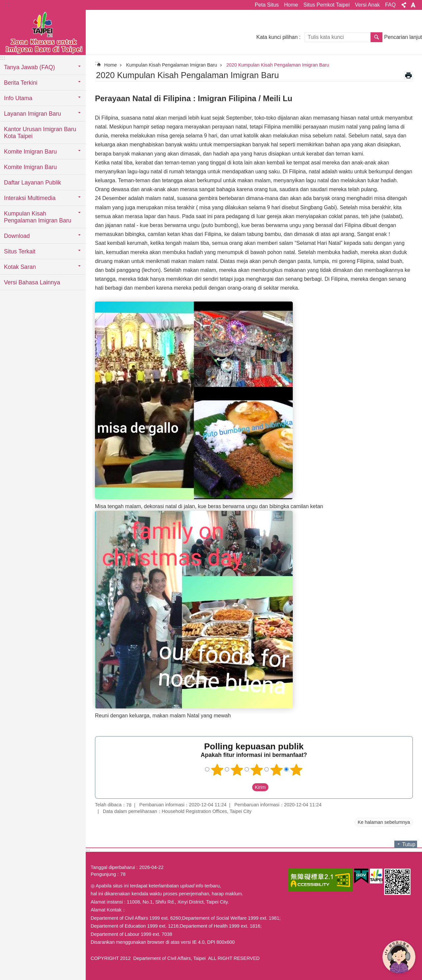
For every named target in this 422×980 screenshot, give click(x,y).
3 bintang (257, 770)
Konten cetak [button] (408, 75)
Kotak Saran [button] (20, 267)
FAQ (390, 5)
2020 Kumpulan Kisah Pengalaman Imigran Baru (278, 65)
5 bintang (296, 770)
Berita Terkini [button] (21, 83)
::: (7, 4)
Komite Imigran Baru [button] (30, 152)
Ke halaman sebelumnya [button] (384, 822)
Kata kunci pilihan (277, 37)
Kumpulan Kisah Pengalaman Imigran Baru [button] (38, 217)
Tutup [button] (409, 844)
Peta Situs (267, 5)
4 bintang (277, 770)
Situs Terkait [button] (20, 251)
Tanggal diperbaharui (113, 867)
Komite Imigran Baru (30, 167)
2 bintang (237, 770)
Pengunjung (103, 874)
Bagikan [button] (404, 5)
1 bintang (217, 770)
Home (291, 5)
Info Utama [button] (18, 98)
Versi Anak (367, 5)
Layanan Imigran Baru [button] (32, 114)
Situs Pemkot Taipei (326, 5)
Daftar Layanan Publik (32, 183)
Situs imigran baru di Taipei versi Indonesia (43, 32)
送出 (246, 787)
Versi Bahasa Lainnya (32, 282)
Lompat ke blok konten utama (3, 3)
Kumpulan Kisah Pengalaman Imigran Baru (171, 65)
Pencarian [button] (377, 37)
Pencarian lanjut (403, 37)
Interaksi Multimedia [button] (30, 198)
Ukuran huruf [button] (413, 5)
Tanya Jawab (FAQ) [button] (30, 67)
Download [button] (17, 236)
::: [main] (97, 63)
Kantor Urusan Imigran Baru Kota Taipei (40, 133)
